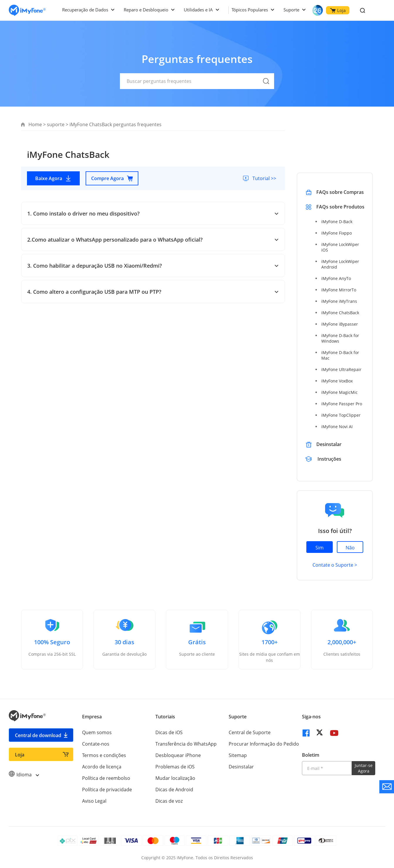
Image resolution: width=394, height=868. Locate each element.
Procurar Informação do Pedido (264, 744)
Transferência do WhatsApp (186, 744)
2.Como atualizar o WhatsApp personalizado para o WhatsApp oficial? (153, 240)
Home (35, 124)
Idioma (24, 775)
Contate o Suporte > (335, 565)
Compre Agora (112, 178)
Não (350, 548)
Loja (338, 10)
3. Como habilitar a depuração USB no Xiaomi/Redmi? (153, 266)
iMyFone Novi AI (337, 427)
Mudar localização (175, 778)
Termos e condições (104, 755)
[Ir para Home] (27, 10)
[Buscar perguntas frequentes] (197, 81)
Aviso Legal (94, 801)
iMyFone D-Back (337, 222)
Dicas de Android (174, 790)
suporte (56, 124)
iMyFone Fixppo (337, 233)
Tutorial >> (264, 178)
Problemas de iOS (175, 767)
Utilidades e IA (198, 10)
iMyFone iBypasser (340, 324)
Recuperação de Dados (85, 10)
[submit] (266, 88)
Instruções (329, 459)
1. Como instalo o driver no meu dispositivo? (153, 213)
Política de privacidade (107, 790)
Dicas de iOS (169, 732)
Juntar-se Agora (364, 768)
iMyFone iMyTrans (339, 301)
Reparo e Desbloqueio (146, 10)
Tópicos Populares (250, 10)
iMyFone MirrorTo (339, 290)
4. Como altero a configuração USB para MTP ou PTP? (153, 292)
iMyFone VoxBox (337, 381)
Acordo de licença (102, 767)
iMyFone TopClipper (341, 415)
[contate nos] (387, 787)
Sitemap (238, 755)
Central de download (38, 735)
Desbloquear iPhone (178, 755)
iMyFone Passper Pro (342, 404)
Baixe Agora (53, 178)
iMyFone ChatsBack (340, 313)
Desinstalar (329, 444)
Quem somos (97, 732)
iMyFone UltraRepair (341, 369)
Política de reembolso (106, 778)
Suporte (291, 10)
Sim (320, 548)
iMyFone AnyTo (336, 278)
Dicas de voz (169, 801)
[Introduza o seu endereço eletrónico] (327, 768)
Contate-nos (96, 744)
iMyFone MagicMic (339, 392)
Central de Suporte (250, 732)
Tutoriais (165, 717)
